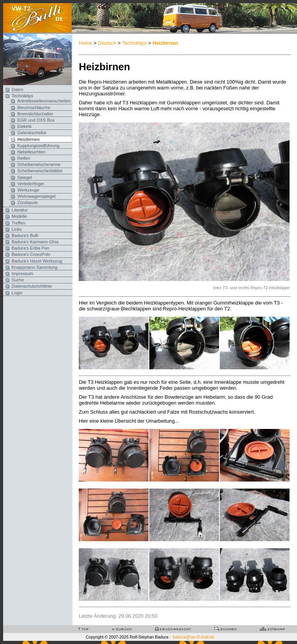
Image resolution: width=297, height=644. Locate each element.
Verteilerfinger (31, 184)
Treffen (19, 223)
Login (17, 293)
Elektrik (24, 126)
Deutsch (107, 43)
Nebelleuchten (31, 152)
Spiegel (24, 177)
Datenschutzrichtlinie (32, 286)
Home (85, 43)
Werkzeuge (28, 190)
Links (17, 229)
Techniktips (23, 96)
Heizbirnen (28, 139)
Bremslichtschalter (35, 114)
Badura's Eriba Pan (31, 248)
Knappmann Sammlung (35, 267)
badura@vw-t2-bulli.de (194, 637)
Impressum (23, 274)
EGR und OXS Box (36, 120)
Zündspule (27, 203)
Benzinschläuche (34, 108)
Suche (18, 280)
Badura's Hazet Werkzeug (37, 261)
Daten (18, 89)
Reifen (24, 158)
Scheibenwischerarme (39, 164)
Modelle (19, 216)
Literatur (20, 210)
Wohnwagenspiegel (36, 196)
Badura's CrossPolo (31, 254)
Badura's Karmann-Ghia (35, 242)
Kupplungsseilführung (38, 146)
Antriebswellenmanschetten (44, 101)
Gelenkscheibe (32, 133)
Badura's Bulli (25, 235)
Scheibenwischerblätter (40, 171)
